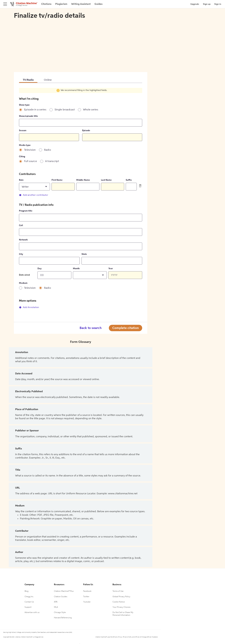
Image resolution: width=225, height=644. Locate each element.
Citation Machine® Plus (64, 591)
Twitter (86, 597)
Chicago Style (60, 613)
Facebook (87, 591)
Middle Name (83, 180)
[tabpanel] (81, 200)
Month (76, 269)
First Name (57, 180)
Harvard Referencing (63, 618)
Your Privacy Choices (121, 607)
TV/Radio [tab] (28, 80)
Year (111, 269)
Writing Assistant (81, 4)
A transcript (52, 161)
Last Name (106, 180)
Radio (47, 150)
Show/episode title (28, 116)
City (21, 254)
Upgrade (195, 4)
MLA (56, 607)
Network (23, 240)
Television (30, 150)
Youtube (87, 602)
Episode (86, 131)
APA (56, 602)
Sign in (218, 4)
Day (40, 269)
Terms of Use (118, 591)
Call (21, 225)
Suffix (129, 180)
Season (23, 131)
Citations (46, 4)
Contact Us (29, 602)
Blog (26, 591)
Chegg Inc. (29, 597)
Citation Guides (61, 597)
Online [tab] (48, 80)
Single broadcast (65, 110)
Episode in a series (35, 110)
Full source (30, 161)
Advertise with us (32, 613)
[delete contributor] (140, 186)
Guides (98, 4)
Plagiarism (61, 4)
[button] (34, 187)
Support (28, 607)
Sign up (207, 4)
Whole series (91, 110)
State (84, 254)
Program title (26, 211)
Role (21, 180)
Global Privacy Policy (121, 597)
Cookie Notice (119, 602)
